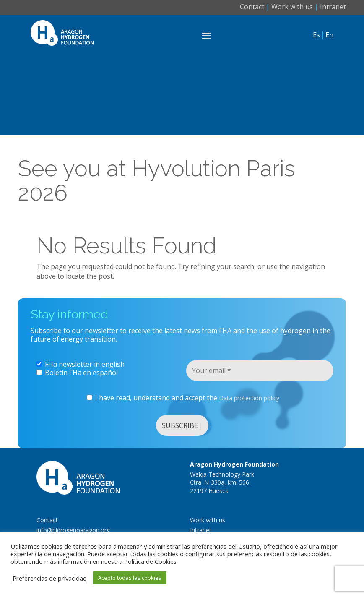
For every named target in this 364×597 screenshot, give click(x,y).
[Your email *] (260, 370)
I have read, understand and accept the (183, 398)
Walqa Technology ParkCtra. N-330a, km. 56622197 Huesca (222, 482)
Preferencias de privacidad (50, 578)
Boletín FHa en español (77, 373)
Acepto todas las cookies (130, 578)
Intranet (333, 7)
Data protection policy (249, 398)
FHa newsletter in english (81, 364)
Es (316, 35)
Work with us (292, 7)
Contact (252, 7)
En (329, 35)
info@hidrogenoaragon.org (73, 530)
